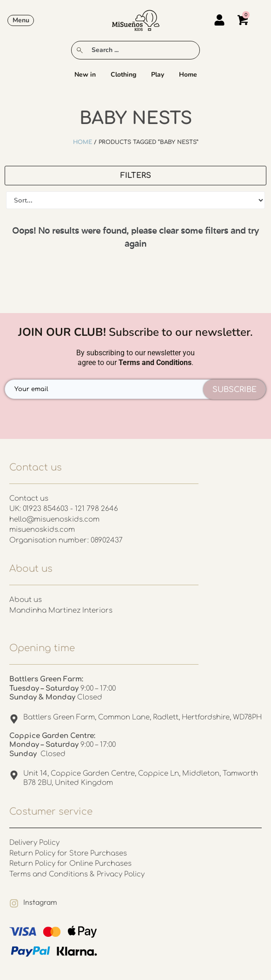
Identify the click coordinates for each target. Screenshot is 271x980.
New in (85, 75)
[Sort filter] (135, 200)
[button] (21, 20)
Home (188, 75)
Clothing (123, 75)
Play (158, 75)
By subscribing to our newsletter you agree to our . (135, 358)
